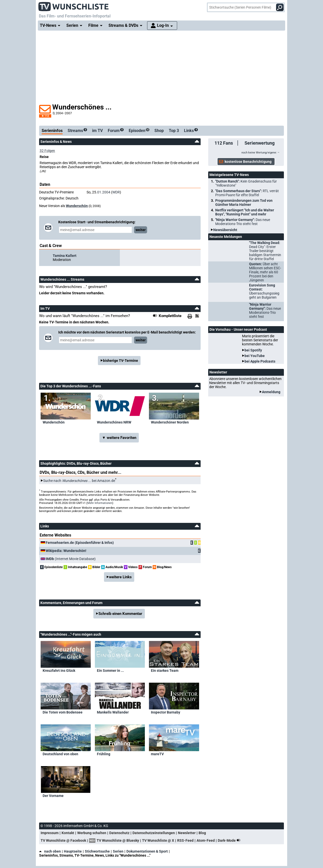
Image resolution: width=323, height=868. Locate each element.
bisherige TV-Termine (120, 361)
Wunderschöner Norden (170, 422)
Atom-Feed (206, 840)
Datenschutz (119, 833)
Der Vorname (53, 796)
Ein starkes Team (165, 671)
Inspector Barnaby (166, 712)
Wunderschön (77, 206)
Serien (118, 851)
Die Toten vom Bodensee (63, 712)
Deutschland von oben (60, 754)
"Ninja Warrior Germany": (243, 222)
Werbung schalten (92, 833)
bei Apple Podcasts (260, 361)
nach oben (50, 851)
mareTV (157, 754)
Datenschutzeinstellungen (154, 833)
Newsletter (187, 833)
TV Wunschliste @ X (158, 840)
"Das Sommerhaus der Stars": (247, 193)
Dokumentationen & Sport (147, 851)
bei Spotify (253, 350)
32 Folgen (47, 151)
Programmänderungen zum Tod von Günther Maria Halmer (244, 203)
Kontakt (68, 833)
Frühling (104, 754)
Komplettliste (170, 316)
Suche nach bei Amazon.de (79, 481)
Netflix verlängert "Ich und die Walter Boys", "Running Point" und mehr (245, 212)
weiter (141, 230)
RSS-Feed (185, 840)
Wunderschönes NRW (114, 422)
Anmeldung (271, 392)
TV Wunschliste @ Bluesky (118, 840)
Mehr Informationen (100, 503)
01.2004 (104, 192)
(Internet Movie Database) (71, 559)
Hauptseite (73, 851)
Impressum (50, 833)
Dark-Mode (230, 840)
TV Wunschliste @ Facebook (63, 840)
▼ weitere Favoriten (119, 438)
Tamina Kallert (65, 256)
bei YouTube (255, 356)
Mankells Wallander (113, 712)
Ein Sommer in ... (110, 671)
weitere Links (120, 577)
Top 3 (174, 131)
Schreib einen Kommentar (120, 614)
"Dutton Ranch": (246, 183)
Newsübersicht (225, 230)
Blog (202, 833)
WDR (116, 192)
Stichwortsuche (97, 851)
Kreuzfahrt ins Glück (59, 671)
